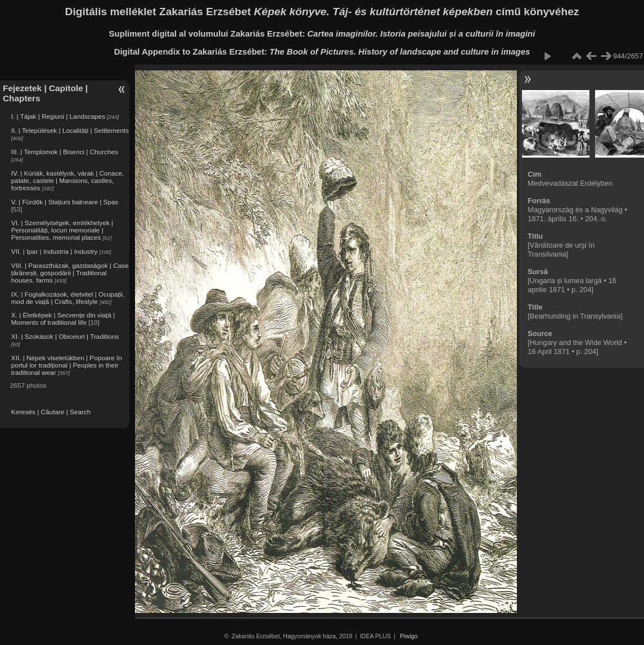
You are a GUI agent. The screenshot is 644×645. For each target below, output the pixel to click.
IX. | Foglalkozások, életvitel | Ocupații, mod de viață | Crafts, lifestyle (68, 298)
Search (80, 412)
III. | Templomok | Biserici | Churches (65, 152)
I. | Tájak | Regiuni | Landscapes (58, 116)
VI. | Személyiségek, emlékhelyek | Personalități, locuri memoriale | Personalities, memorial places (62, 230)
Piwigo (409, 636)
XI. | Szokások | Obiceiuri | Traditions (65, 336)
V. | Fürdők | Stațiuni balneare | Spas (65, 202)
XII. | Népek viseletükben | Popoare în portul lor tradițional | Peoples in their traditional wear (67, 365)
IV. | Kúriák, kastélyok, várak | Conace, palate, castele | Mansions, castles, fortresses (68, 180)
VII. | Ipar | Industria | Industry (55, 251)
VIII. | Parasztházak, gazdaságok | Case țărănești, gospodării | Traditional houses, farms (70, 273)
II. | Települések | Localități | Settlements (70, 130)
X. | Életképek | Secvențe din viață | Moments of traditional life (63, 319)
